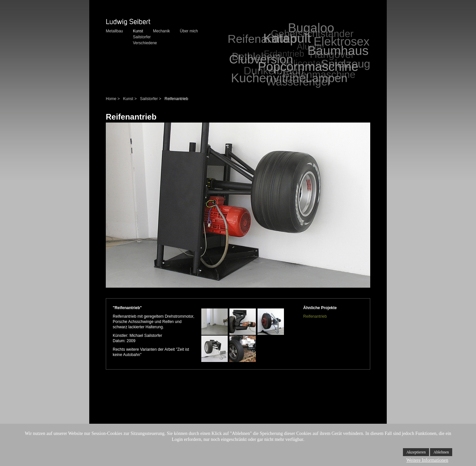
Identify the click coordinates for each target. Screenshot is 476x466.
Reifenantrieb (315, 316)
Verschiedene (145, 43)
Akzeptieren (416, 452)
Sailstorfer (142, 37)
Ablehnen (441, 452)
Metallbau (114, 31)
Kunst (138, 31)
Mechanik (161, 31)
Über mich (189, 31)
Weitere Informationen (427, 460)
